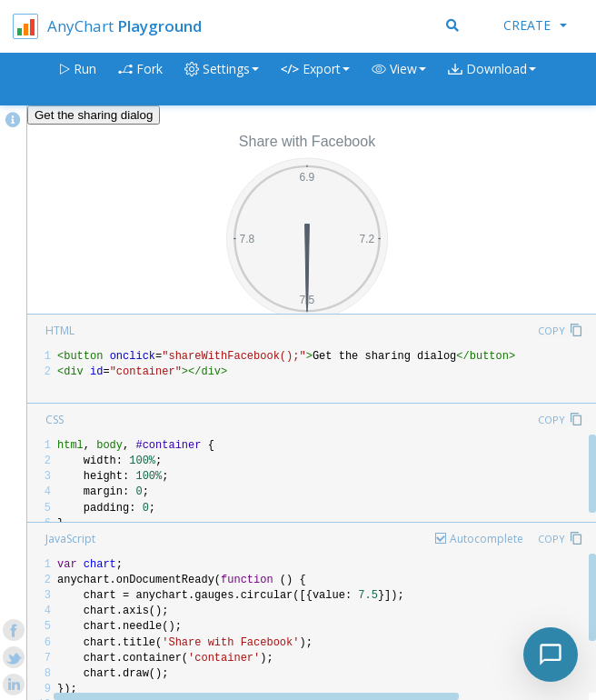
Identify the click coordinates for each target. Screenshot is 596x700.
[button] (399, 80)
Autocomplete (487, 539)
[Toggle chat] (551, 655)
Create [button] (535, 25)
